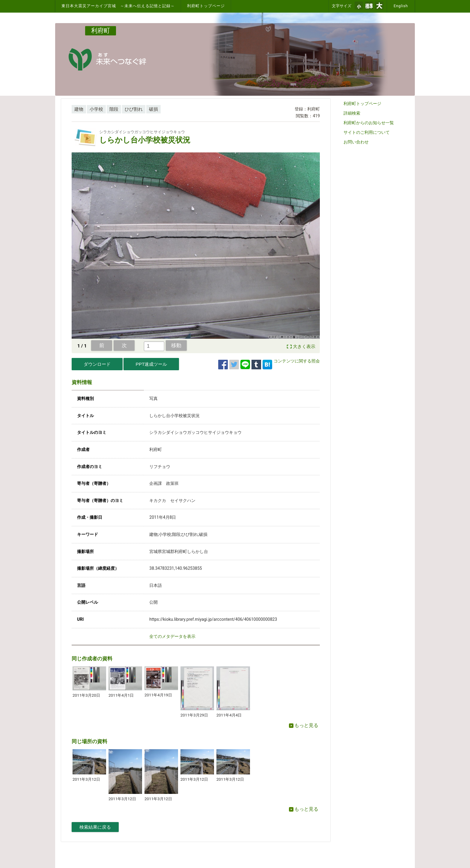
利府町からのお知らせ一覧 (369, 123)
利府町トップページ (206, 6)
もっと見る (304, 725)
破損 (153, 109)
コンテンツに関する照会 (297, 361)
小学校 (96, 109)
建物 (79, 109)
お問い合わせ (356, 142)
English (401, 6)
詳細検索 (352, 113)
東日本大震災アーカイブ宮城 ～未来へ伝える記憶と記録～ (118, 6)
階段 (114, 109)
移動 (176, 345)
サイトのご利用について (367, 132)
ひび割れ (134, 109)
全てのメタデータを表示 (172, 636)
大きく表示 (304, 347)
